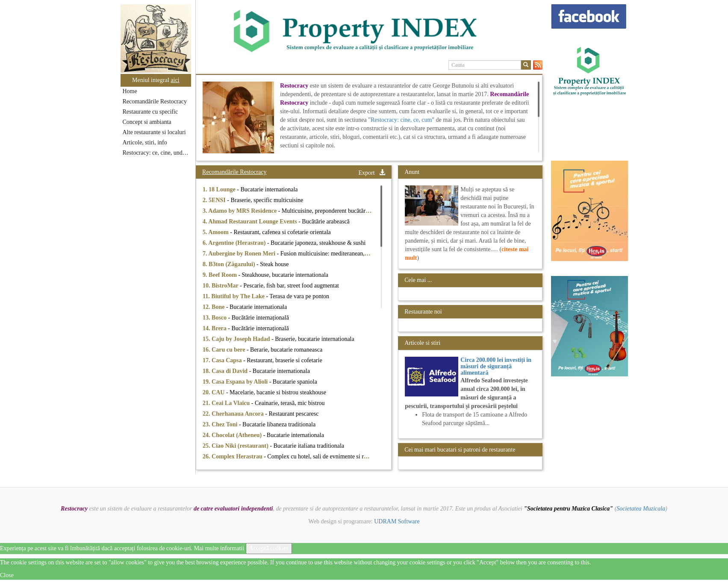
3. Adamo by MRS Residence (240, 211)
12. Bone (214, 307)
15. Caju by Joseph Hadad (237, 339)
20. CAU (214, 392)
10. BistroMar (221, 286)
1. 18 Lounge (220, 189)
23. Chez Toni (221, 424)
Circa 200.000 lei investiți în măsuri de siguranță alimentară (496, 367)
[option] (369, 31)
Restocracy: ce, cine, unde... (156, 153)
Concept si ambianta (147, 122)
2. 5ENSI (215, 200)
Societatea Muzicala (641, 509)
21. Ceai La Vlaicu (227, 403)
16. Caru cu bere (225, 350)
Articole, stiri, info (145, 142)
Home (130, 91)
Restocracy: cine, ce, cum (401, 120)
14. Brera (215, 328)
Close (7, 575)
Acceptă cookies (269, 548)
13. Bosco (215, 318)
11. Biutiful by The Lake (234, 296)
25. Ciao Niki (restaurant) (236, 446)
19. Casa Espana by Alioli (236, 382)
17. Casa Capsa (223, 360)
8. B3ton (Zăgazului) (230, 264)
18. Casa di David (226, 371)
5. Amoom (216, 232)
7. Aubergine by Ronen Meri (240, 254)
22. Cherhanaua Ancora (234, 414)
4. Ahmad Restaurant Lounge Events (251, 222)
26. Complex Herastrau (233, 456)
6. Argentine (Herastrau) (235, 243)
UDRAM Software (397, 521)
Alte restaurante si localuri (154, 132)
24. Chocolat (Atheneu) (233, 435)
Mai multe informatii (219, 548)
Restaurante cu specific (150, 112)
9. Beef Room (220, 275)
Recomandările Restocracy (155, 101)
